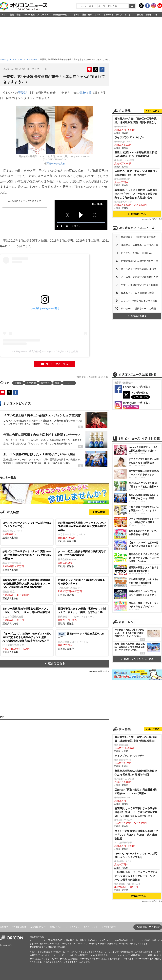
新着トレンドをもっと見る (137, 659)
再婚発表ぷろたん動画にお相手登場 (140, 261)
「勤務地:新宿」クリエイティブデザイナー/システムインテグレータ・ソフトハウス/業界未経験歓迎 (136, 876)
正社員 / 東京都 (27, 530)
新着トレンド (152, 15)
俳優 (57, 383)
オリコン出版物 (19, 927)
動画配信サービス (61, 15)
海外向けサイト (91, 927)
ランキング (129, 15)
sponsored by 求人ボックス (99, 671)
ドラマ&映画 (29, 15)
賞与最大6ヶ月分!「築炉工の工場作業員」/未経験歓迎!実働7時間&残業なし (136, 120)
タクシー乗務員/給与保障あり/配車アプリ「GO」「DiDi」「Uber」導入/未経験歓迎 (136, 835)
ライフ (119, 15)
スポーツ (76, 15)
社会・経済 (87, 15)
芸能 (12, 15)
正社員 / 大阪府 (27, 643)
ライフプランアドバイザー (129, 137)
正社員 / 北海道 (27, 616)
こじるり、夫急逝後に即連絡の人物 (140, 277)
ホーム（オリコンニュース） (13, 59)
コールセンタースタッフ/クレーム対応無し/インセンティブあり (136, 855)
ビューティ (108, 15)
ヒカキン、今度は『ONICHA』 (137, 253)
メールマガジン (73, 927)
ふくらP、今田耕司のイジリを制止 (139, 301)
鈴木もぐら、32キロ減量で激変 (137, 293)
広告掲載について (38, 927)
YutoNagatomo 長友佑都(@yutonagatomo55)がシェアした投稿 (45, 351)
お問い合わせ (56, 927)
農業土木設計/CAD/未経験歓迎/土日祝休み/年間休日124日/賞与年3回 (136, 154)
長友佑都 (85, 93)
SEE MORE (98, 204)
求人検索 (100, 512)
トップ (4, 15)
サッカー (69, 383)
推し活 (140, 15)
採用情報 (143, 927)
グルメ (98, 15)
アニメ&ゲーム (44, 15)
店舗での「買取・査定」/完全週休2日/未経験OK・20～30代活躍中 (136, 173)
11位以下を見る (137, 316)
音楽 (19, 15)
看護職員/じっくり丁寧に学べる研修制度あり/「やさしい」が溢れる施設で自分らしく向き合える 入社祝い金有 (136, 194)
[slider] (81, 222)
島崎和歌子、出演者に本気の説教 (138, 237)
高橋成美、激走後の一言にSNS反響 (140, 245)
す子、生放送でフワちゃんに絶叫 (140, 285)
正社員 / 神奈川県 (82, 532)
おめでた (45, 383)
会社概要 (4, 927)
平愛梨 (22, 93)
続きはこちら (57, 663)
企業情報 (156, 927)
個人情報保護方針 (109, 927)
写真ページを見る (56, 163)
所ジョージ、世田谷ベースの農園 (138, 309)
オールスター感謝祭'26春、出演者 (139, 269)
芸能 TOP (33, 59)
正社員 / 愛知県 (82, 559)
